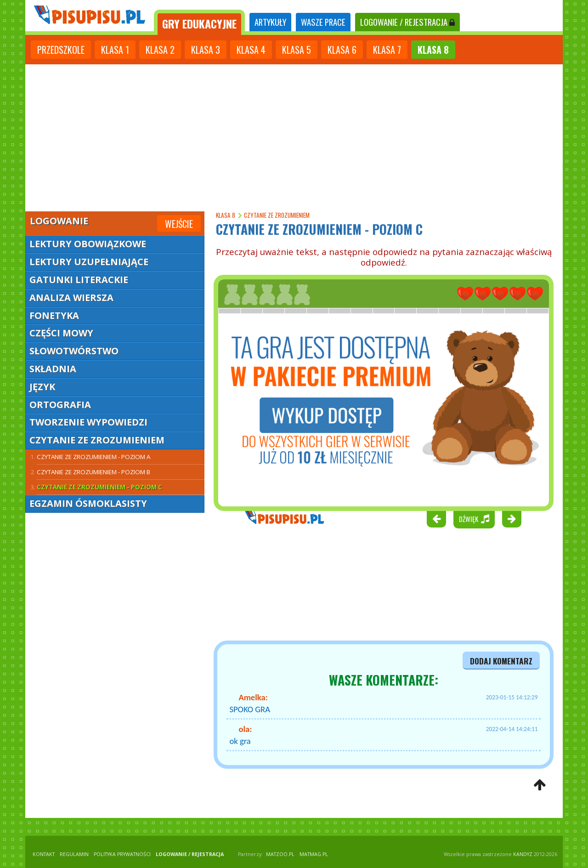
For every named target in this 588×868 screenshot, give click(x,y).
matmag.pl (314, 854)
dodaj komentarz (501, 661)
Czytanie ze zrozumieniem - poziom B (93, 472)
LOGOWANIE (407, 22)
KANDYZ (523, 854)
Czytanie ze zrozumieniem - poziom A (93, 457)
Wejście (179, 224)
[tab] (199, 22)
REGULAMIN (74, 854)
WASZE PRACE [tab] (323, 22)
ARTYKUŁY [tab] (270, 22)
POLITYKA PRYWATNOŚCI (122, 854)
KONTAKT (44, 854)
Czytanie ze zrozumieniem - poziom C (99, 487)
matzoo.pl (280, 854)
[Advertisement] (294, 138)
